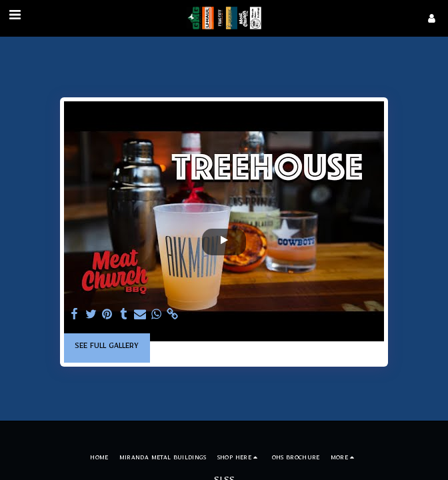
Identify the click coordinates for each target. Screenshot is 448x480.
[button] (15, 19)
